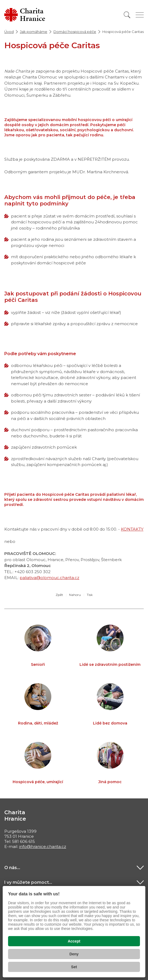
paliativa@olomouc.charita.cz (49, 578)
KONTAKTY (132, 529)
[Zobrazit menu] (140, 15)
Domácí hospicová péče (75, 32)
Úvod (9, 32)
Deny (74, 954)
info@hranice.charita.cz (43, 846)
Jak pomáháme (34, 32)
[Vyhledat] (127, 15)
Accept (74, 941)
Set (74, 967)
